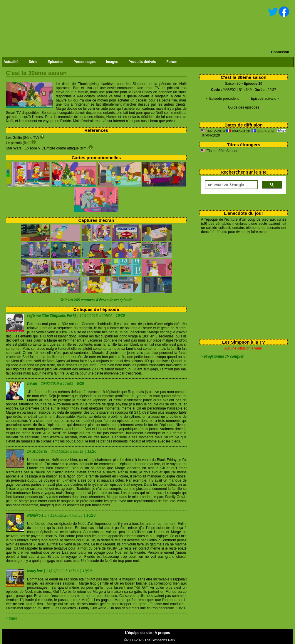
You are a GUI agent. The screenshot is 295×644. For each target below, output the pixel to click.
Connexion (280, 52)
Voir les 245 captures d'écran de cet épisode (96, 300)
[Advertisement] (241, 285)
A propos (162, 633)
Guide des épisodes (244, 107)
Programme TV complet (224, 357)
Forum (172, 62)
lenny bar (35, 571)
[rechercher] (231, 185)
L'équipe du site (139, 633)
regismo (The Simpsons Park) (51, 316)
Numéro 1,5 (37, 515)
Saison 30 (233, 84)
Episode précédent (224, 99)
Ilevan (32, 384)
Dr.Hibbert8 (38, 452)
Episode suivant (263, 99)
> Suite (11, 618)
